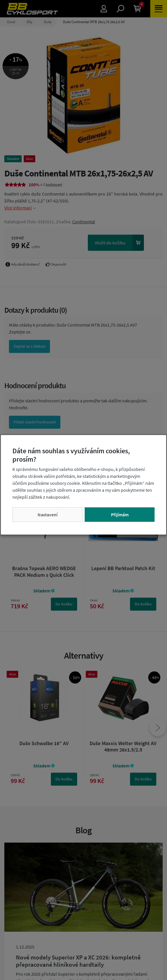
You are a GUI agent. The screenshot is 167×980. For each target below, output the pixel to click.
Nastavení (48, 515)
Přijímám (120, 515)
